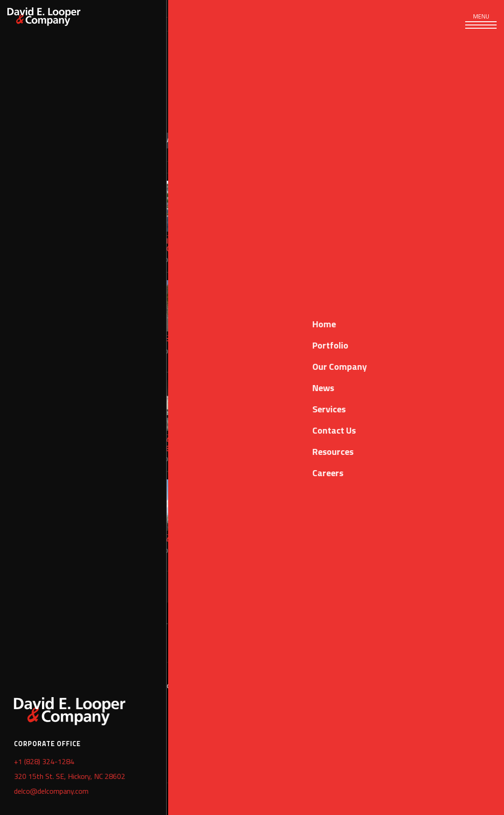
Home (16, 766)
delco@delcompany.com (103, 759)
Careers (348, 15)
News (258, 15)
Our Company (212, 15)
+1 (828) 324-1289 (95, 735)
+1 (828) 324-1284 (95, 710)
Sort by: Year (153, 140)
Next (481, 587)
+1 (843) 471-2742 (331, 710)
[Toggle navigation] (481, 23)
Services (110, 15)
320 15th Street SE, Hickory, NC (118, 686)
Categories (80, 140)
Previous (309, 587)
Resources (301, 15)
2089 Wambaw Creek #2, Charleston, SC (369, 686)
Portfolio (157, 15)
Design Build (239, 140)
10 (457, 587)
